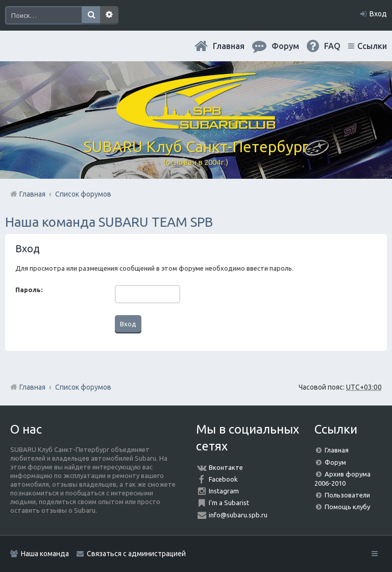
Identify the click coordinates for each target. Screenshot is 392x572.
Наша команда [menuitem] (45, 554)
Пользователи (347, 495)
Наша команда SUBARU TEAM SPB (109, 222)
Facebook (223, 479)
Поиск (91, 15)
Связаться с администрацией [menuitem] (136, 554)
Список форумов (83, 387)
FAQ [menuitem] (332, 46)
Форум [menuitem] (285, 46)
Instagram (224, 491)
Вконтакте (226, 467)
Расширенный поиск (109, 15)
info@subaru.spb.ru (238, 515)
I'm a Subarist (229, 503)
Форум (335, 462)
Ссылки (372, 46)
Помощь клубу (347, 507)
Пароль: (29, 290)
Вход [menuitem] (378, 14)
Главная (229, 46)
